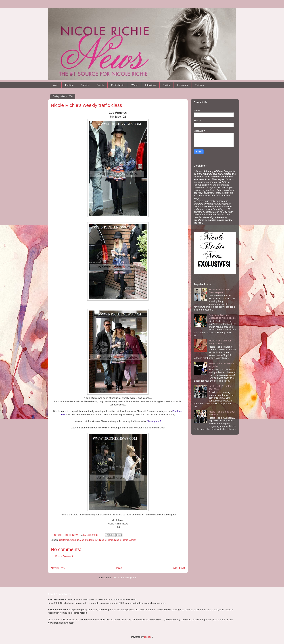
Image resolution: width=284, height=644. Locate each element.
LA (97, 540)
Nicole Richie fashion (125, 540)
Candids (85, 85)
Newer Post (58, 568)
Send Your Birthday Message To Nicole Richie (222, 317)
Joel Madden (87, 540)
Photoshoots (118, 85)
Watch (135, 85)
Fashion (69, 85)
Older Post (178, 568)
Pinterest (200, 85)
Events (100, 85)
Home (55, 85)
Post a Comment (64, 556)
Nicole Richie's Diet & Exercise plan (220, 291)
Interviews (151, 85)
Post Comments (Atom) (125, 578)
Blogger (148, 637)
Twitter (167, 85)
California (64, 540)
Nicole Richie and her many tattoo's (220, 342)
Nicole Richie (106, 540)
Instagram (183, 85)
